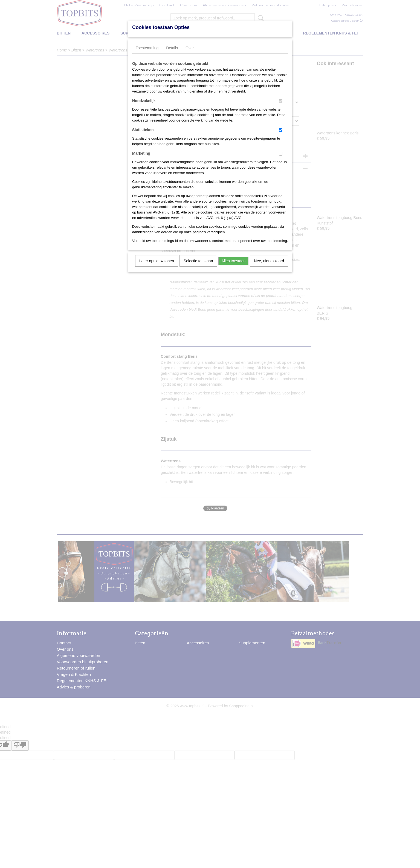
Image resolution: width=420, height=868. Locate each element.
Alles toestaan (233, 261)
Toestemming (147, 48)
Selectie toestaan (198, 261)
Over (190, 48)
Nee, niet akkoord (269, 261)
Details (172, 48)
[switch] (281, 101)
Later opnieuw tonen (157, 261)
